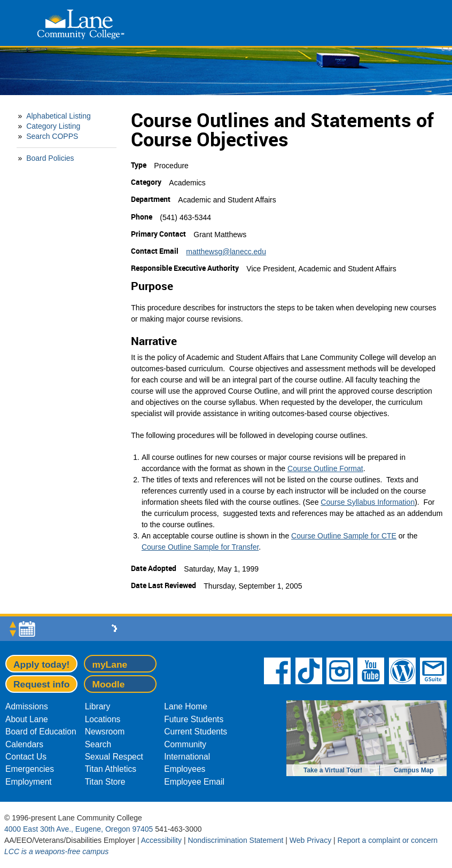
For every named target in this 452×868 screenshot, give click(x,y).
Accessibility (161, 840)
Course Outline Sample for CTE (344, 536)
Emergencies (30, 769)
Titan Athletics (111, 769)
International (187, 757)
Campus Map (414, 770)
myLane (110, 664)
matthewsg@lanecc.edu (226, 252)
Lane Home (186, 706)
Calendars (24, 744)
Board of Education (41, 732)
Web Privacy (310, 840)
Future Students (194, 719)
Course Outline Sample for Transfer (200, 547)
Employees (185, 769)
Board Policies (50, 158)
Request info (41, 684)
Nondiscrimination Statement (235, 840)
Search (98, 744)
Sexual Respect (114, 757)
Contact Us (26, 757)
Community (185, 744)
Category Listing (53, 126)
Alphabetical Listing (59, 116)
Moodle (108, 684)
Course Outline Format (325, 468)
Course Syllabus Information (368, 502)
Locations (103, 719)
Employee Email (194, 782)
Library (98, 706)
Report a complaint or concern (388, 840)
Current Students (196, 732)
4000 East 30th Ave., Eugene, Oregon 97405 (79, 829)
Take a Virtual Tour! (333, 770)
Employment (29, 782)
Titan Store (105, 782)
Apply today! (41, 664)
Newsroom (105, 732)
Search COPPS (52, 136)
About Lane (27, 719)
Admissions (27, 706)
